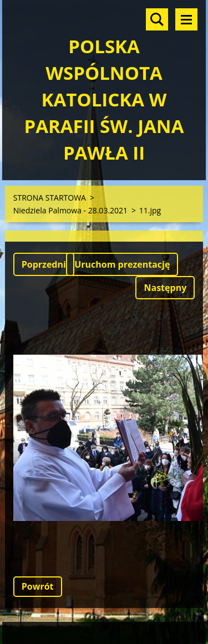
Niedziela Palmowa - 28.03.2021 (70, 210)
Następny (165, 288)
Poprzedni (44, 264)
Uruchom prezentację (122, 264)
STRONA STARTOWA (50, 198)
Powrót (38, 586)
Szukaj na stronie (157, 19)
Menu (186, 19)
